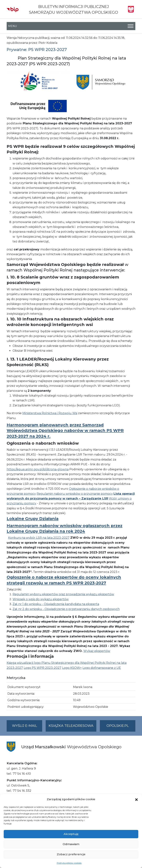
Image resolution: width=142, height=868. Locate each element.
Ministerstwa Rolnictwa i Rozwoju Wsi (50, 413)
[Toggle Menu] (131, 26)
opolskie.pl (118, 726)
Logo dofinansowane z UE (102, 668)
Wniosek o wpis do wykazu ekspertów (41, 599)
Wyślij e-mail (27, 727)
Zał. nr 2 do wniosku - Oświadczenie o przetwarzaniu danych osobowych (66, 609)
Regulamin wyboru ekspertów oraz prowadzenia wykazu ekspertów (63, 594)
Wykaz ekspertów (97, 651)
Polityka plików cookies (69, 863)
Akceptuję (71, 834)
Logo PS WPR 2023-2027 (43, 668)
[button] (136, 799)
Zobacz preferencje (71, 854)
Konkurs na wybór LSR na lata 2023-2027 (39, 538)
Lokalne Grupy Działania (33, 519)
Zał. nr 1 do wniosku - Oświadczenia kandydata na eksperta (56, 604)
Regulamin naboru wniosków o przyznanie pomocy (75, 494)
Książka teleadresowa (71, 726)
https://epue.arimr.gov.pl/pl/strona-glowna (38, 469)
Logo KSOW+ (72, 668)
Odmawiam (71, 844)
